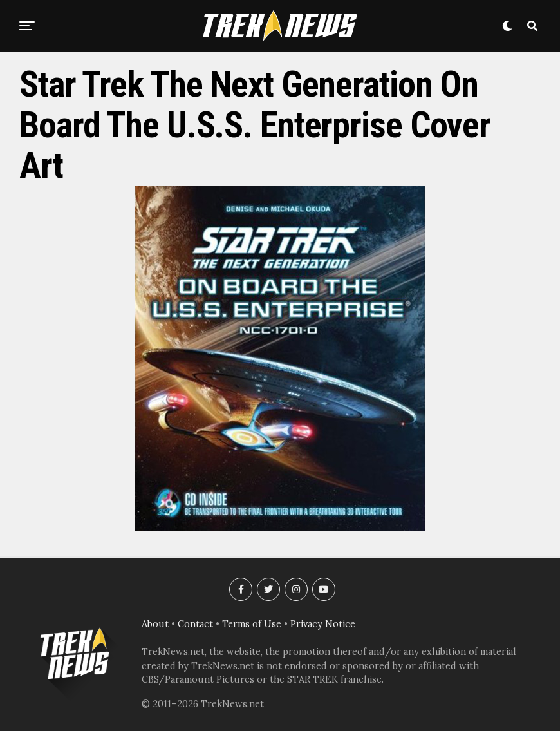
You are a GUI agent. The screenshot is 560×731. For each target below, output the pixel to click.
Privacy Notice (323, 624)
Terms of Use (252, 624)
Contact (195, 624)
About (155, 624)
